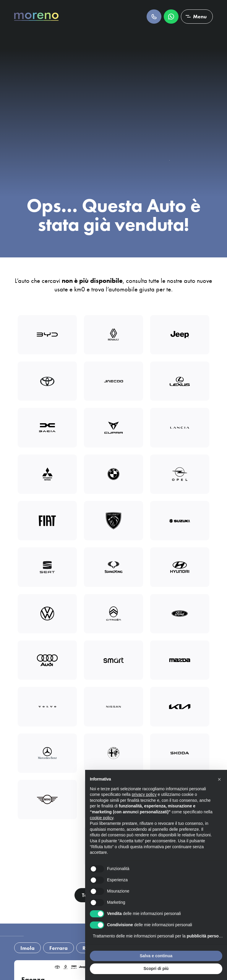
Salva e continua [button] (156, 956)
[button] (219, 779)
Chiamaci (154, 17)
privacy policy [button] (144, 794)
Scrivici (171, 17)
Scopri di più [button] (156, 968)
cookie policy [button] (102, 818)
